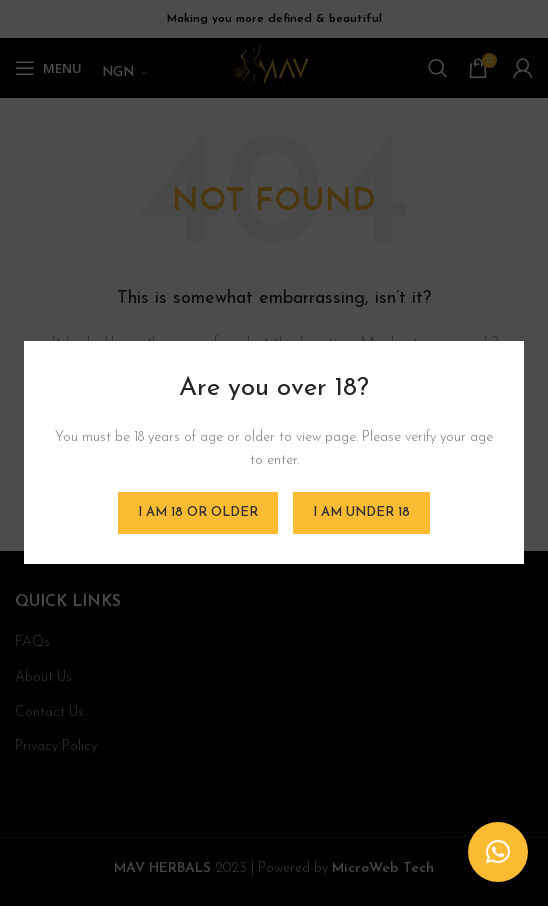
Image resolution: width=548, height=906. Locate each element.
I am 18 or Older (198, 513)
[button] (498, 852)
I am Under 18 (361, 513)
